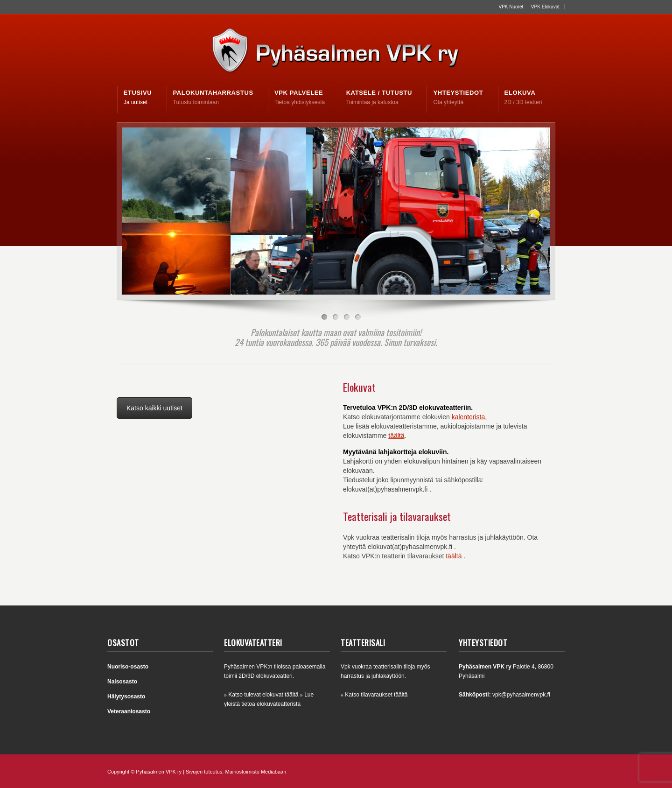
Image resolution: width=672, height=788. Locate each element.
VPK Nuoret (511, 7)
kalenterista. (469, 417)
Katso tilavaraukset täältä (376, 695)
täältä (396, 436)
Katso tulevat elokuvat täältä (263, 695)
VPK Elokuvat (545, 7)
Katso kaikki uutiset (154, 408)
